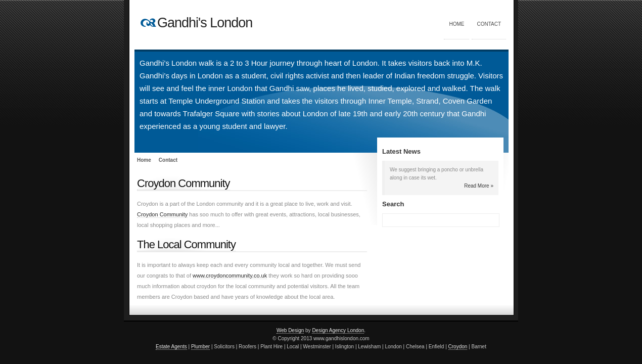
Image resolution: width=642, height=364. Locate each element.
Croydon (458, 347)
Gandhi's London (205, 23)
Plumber (200, 347)
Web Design (290, 330)
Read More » (479, 186)
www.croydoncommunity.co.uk (230, 276)
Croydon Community (184, 183)
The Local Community (186, 244)
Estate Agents (171, 347)
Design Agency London (338, 330)
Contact (489, 24)
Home (456, 24)
